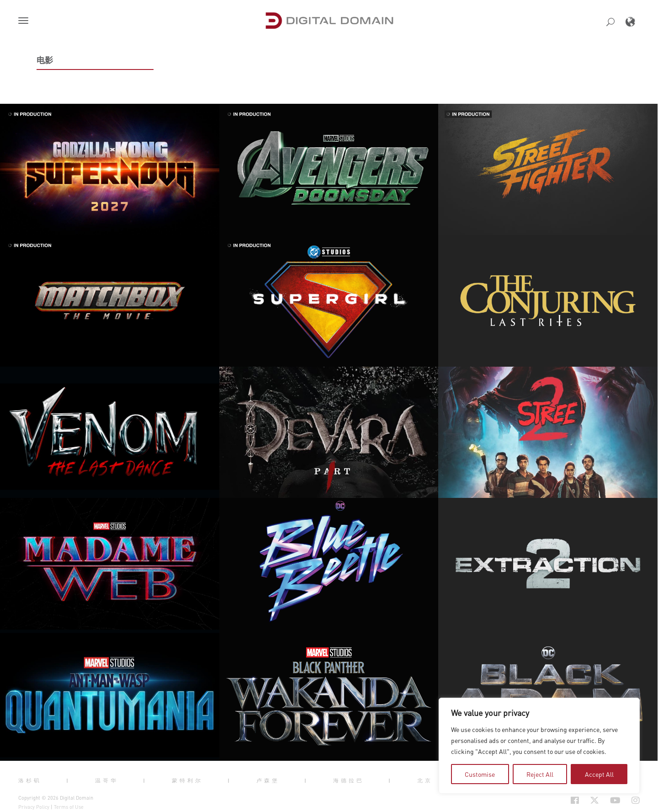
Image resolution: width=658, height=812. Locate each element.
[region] (539, 746)
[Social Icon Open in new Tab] (575, 801)
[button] (25, 21)
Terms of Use (69, 807)
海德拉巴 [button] (349, 780)
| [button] (68, 780)
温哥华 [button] (107, 780)
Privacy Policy (34, 807)
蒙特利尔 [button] (187, 780)
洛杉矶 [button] (30, 780)
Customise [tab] (480, 774)
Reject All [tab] (540, 774)
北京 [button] (425, 780)
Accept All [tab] (599, 774)
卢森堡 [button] (268, 780)
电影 (45, 60)
